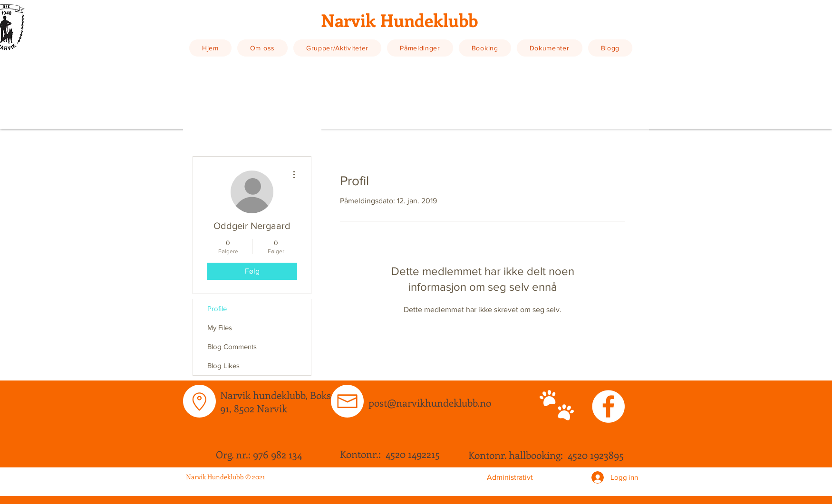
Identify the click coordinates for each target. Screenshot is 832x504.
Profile (217, 309)
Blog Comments (232, 347)
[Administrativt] (510, 477)
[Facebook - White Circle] (608, 406)
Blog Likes (223, 366)
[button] (262, 48)
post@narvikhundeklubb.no (430, 402)
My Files (220, 328)
